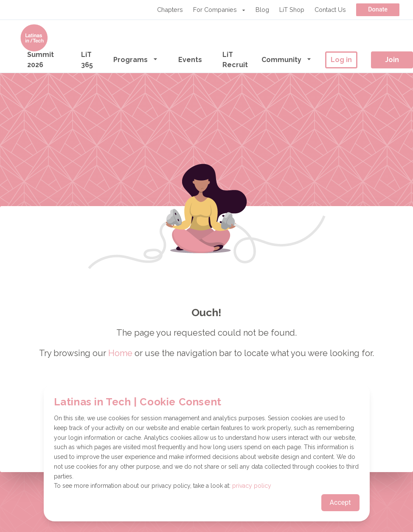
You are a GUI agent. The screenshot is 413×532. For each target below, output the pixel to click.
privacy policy (252, 486)
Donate (378, 10)
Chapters (170, 10)
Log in (341, 60)
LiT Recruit (235, 60)
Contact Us (330, 10)
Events (190, 60)
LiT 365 (87, 60)
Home (120, 353)
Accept (340, 502)
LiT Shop (292, 10)
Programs (136, 59)
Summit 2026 (41, 60)
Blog (262, 10)
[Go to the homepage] (34, 38)
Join (392, 60)
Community (287, 59)
